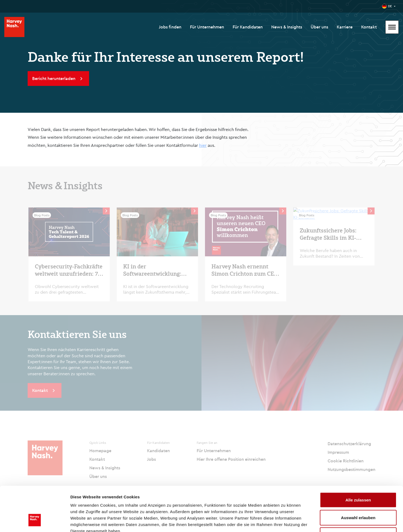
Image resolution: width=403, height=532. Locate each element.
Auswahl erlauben (358, 479)
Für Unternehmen (207, 27)
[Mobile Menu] (392, 27)
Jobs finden (170, 27)
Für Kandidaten (248, 27)
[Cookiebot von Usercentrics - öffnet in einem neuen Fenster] (35, 522)
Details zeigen (285, 521)
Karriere (345, 27)
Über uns (319, 27)
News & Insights (287, 27)
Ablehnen (358, 497)
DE (390, 6)
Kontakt (369, 27)
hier (203, 145)
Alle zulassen (358, 462)
